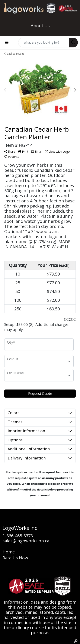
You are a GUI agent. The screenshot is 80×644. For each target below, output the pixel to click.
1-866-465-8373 (18, 536)
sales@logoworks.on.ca (26, 541)
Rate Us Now (15, 558)
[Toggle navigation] (7, 43)
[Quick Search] (44, 43)
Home (9, 552)
